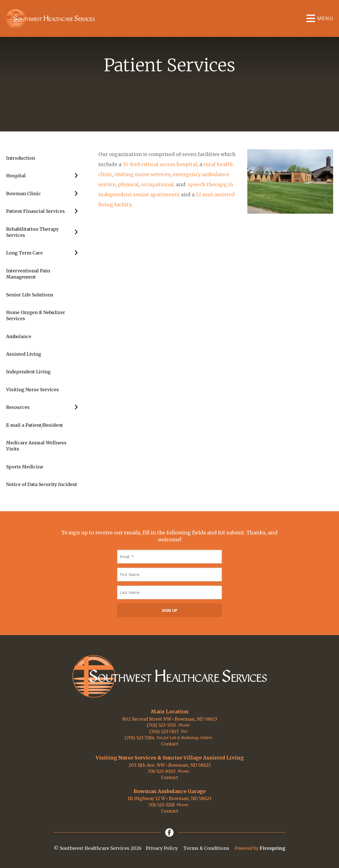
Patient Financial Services (45, 211)
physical (128, 184)
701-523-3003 (162, 771)
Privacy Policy (162, 848)
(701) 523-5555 (162, 725)
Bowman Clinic (45, 194)
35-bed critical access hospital (159, 164)
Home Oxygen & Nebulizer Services (36, 315)
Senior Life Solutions (30, 295)
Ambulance (19, 336)
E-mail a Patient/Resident (35, 425)
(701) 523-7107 (164, 732)
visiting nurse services (142, 174)
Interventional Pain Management (28, 274)
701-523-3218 (162, 805)
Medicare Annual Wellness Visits (36, 446)
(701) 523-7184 (140, 738)
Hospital (45, 176)
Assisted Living (24, 354)
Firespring (272, 848)
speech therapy (206, 184)
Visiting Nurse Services (33, 390)
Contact (170, 744)
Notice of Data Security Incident (42, 484)
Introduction (21, 158)
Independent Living (28, 372)
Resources (45, 407)
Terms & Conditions (206, 848)
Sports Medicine (25, 467)
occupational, (158, 184)
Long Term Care (45, 253)
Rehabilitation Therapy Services (45, 232)
